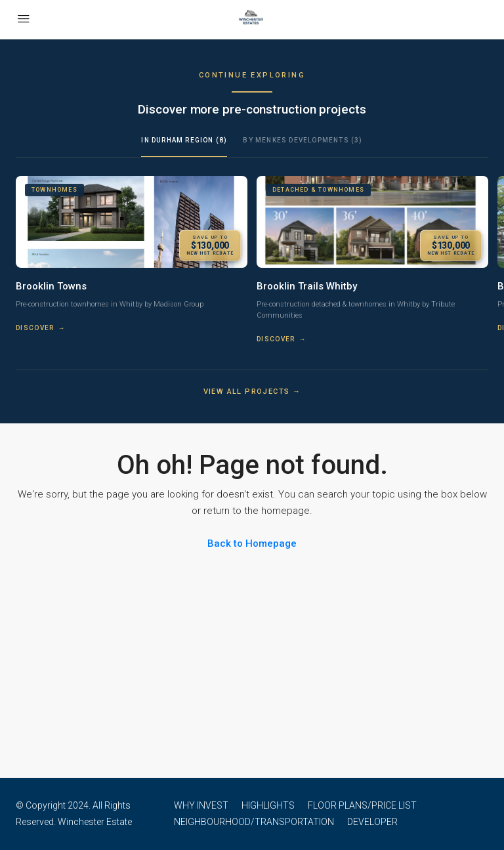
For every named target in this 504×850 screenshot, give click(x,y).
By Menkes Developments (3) (303, 140)
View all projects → (252, 392)
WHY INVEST (201, 805)
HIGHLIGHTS (268, 805)
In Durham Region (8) (184, 140)
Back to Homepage (252, 543)
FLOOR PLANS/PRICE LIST (362, 805)
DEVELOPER (372, 822)
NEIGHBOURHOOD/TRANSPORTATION (254, 822)
